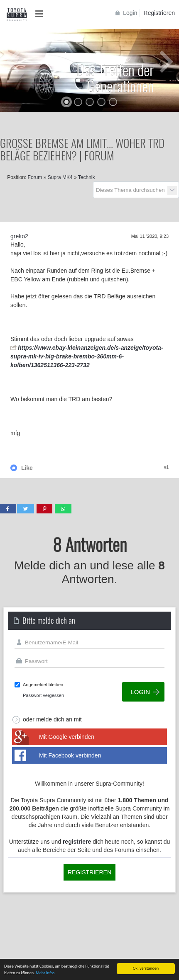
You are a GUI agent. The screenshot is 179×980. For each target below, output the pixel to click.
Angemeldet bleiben (43, 685)
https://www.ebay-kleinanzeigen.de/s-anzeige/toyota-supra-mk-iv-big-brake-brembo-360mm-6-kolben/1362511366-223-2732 (87, 356)
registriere (77, 842)
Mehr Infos (45, 973)
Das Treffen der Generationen (115, 77)
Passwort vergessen (43, 695)
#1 (166, 467)
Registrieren (159, 13)
